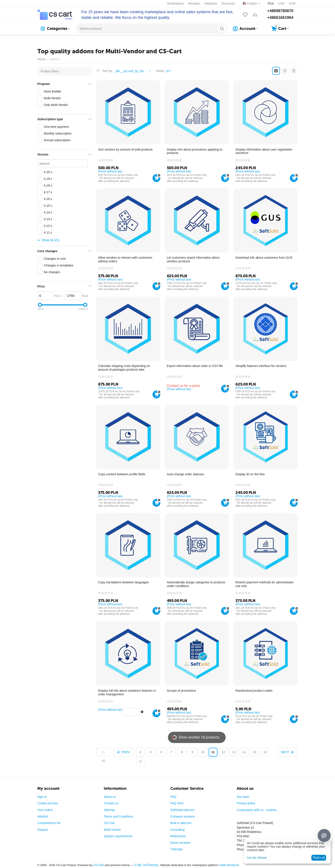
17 (140, 762)
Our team (243, 797)
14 (244, 752)
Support (43, 830)
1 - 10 (103, 753)
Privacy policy (246, 803)
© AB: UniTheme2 (146, 865)
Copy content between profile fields (122, 474)
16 (265, 752)
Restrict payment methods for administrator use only (264, 584)
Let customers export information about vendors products (193, 259)
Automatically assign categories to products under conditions (196, 584)
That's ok (319, 858)
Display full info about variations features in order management (127, 692)
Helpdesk (211, 3)
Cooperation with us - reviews (257, 810)
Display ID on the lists (250, 474)
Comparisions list (49, 823)
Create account (48, 803)
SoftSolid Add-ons (182, 810)
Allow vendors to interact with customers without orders (125, 259)
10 (203, 752)
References (178, 836)
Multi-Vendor (112, 830)
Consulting (177, 830)
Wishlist (43, 816)
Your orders (45, 810)
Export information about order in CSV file (195, 366)
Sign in (42, 797)
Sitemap (109, 810)
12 (223, 752)
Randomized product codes (254, 691)
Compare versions (183, 816)
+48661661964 (280, 18)
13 (234, 752)
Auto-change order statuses (186, 474)
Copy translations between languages (123, 582)
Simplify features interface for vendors (261, 366)
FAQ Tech (177, 803)
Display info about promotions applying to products (195, 151)
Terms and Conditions (118, 816)
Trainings (177, 849)
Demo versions (180, 843)
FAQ (173, 797)
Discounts (228, 3)
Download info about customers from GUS (264, 258)
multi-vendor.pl (229, 865)
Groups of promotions (181, 691)
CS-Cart (109, 823)
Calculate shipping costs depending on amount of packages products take (124, 368)
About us (110, 797)
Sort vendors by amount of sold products (125, 149)
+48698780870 (280, 11)
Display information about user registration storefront (264, 151)
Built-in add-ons (181, 823)
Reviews (194, 3)
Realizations (176, 3)
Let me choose (257, 858)
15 (255, 752)
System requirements (118, 836)
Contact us (111, 803)
